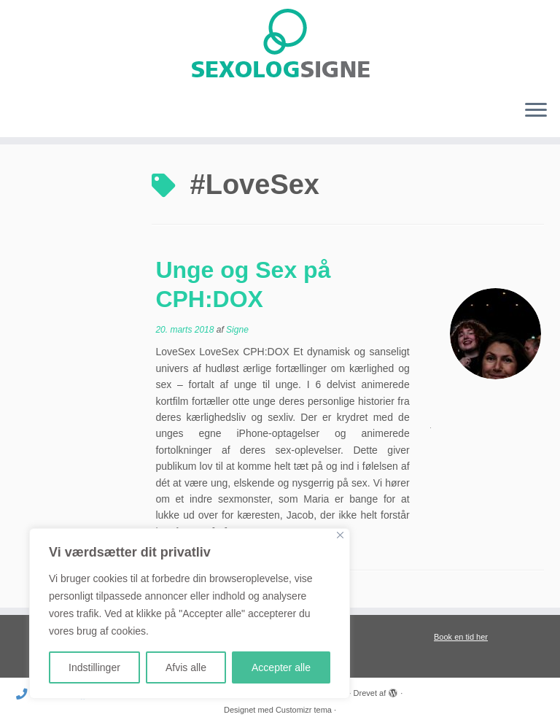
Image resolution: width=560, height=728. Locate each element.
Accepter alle (281, 667)
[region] (190, 613)
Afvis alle (186, 667)
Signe (237, 330)
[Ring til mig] (26, 694)
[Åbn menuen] (536, 111)
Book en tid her (461, 637)
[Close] (340, 535)
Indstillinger (94, 667)
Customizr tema (304, 710)
